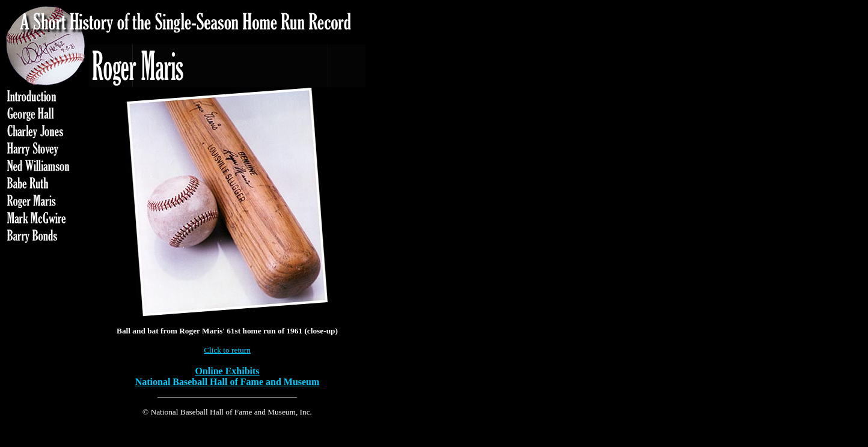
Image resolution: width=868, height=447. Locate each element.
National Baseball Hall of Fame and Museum (228, 382)
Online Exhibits (227, 371)
